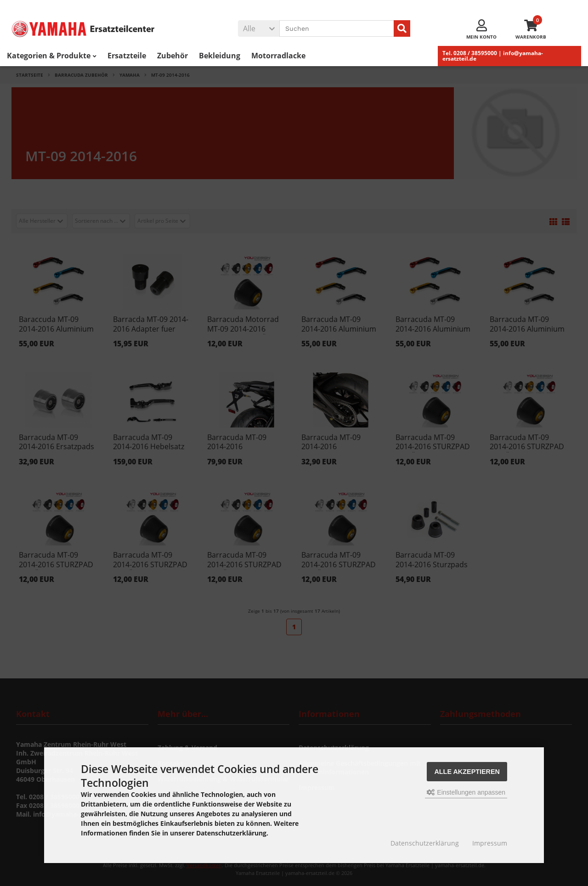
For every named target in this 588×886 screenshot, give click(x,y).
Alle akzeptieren (467, 772)
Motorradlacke (278, 56)
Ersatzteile (127, 56)
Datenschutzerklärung (425, 843)
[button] (259, 28)
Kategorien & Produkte (52, 56)
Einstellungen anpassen (466, 792)
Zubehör (172, 56)
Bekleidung (220, 56)
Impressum (490, 843)
